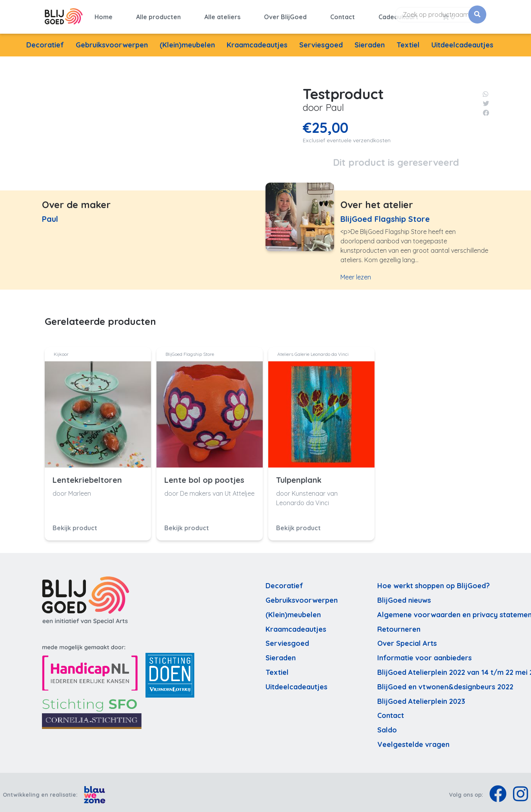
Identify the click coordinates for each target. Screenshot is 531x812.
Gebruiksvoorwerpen (112, 40)
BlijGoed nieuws (404, 595)
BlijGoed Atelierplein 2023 (421, 697)
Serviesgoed (321, 40)
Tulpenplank (299, 475)
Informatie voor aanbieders (425, 653)
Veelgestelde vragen (413, 740)
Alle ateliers (222, 14)
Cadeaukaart (398, 14)
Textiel (408, 40)
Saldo (387, 726)
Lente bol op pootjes (204, 475)
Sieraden (370, 40)
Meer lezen (356, 273)
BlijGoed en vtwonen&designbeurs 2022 (445, 682)
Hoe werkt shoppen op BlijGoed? (434, 581)
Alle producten (158, 14)
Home (104, 14)
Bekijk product (75, 523)
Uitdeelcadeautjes (462, 40)
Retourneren (399, 624)
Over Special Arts (407, 639)
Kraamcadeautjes (257, 40)
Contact (343, 14)
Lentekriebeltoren (87, 475)
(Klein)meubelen (187, 40)
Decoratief (45, 40)
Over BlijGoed (285, 14)
